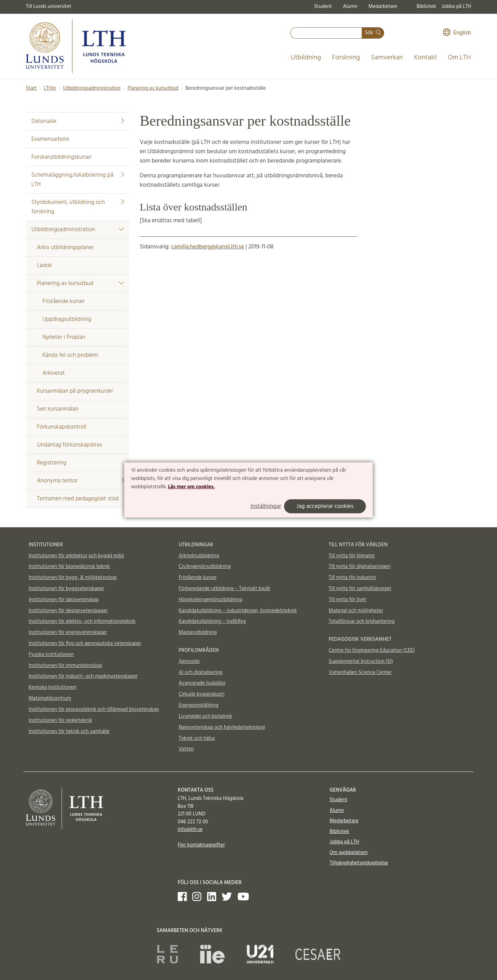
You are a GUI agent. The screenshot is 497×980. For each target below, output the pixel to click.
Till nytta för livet (347, 600)
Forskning (346, 58)
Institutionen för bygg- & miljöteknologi (73, 578)
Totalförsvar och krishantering (362, 621)
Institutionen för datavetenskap (64, 600)
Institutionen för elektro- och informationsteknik (82, 621)
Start (31, 88)
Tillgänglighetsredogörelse (359, 863)
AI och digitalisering (201, 673)
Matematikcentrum (50, 698)
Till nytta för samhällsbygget (360, 589)
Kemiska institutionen (53, 687)
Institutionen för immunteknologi (65, 666)
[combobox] (326, 33)
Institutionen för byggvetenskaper (66, 589)
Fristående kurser (64, 301)
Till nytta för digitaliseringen (359, 567)
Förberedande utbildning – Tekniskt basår (225, 589)
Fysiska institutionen (51, 655)
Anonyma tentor (80, 481)
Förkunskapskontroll (62, 427)
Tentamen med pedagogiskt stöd (78, 499)
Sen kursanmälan (58, 409)
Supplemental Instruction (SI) (361, 661)
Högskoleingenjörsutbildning (211, 600)
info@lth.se (190, 830)
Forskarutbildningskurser (61, 157)
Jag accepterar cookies (325, 506)
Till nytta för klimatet (352, 556)
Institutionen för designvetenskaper (68, 611)
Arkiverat (54, 373)
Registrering (52, 463)
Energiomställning (199, 705)
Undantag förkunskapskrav (70, 445)
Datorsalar (78, 121)
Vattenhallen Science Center (360, 673)
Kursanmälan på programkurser (75, 391)
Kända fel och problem (70, 355)
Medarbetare (383, 7)
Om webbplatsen (349, 853)
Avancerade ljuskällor (202, 683)
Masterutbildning (198, 633)
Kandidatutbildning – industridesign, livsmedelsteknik (238, 611)
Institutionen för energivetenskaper (68, 633)
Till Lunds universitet (49, 7)
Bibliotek (426, 7)
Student (323, 7)
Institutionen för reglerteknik (60, 721)
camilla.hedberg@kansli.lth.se (208, 247)
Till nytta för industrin (352, 578)
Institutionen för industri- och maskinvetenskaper (83, 676)
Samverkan (387, 58)
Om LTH (459, 58)
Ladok (44, 266)
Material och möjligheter (356, 611)
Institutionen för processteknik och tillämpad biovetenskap (94, 709)
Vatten (186, 749)
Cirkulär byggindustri (202, 694)
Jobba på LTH (456, 7)
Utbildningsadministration (92, 88)
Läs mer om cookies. (191, 487)
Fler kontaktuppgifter (201, 845)
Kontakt (425, 58)
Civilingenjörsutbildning (205, 567)
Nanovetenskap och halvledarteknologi (222, 727)
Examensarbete (50, 139)
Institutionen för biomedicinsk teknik (69, 567)
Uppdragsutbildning (67, 319)
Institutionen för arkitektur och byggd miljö (76, 556)
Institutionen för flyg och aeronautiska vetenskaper (85, 644)
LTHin (50, 88)
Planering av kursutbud (153, 88)
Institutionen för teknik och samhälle (69, 732)
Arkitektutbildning (199, 556)
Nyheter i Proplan (64, 337)
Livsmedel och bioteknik (206, 716)
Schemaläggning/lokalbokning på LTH (78, 180)
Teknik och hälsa (197, 738)
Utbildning (306, 58)
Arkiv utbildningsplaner (65, 248)
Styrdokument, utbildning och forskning (78, 207)
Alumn (350, 7)
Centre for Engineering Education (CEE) (372, 650)
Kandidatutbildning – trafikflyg (212, 621)
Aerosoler (189, 661)
